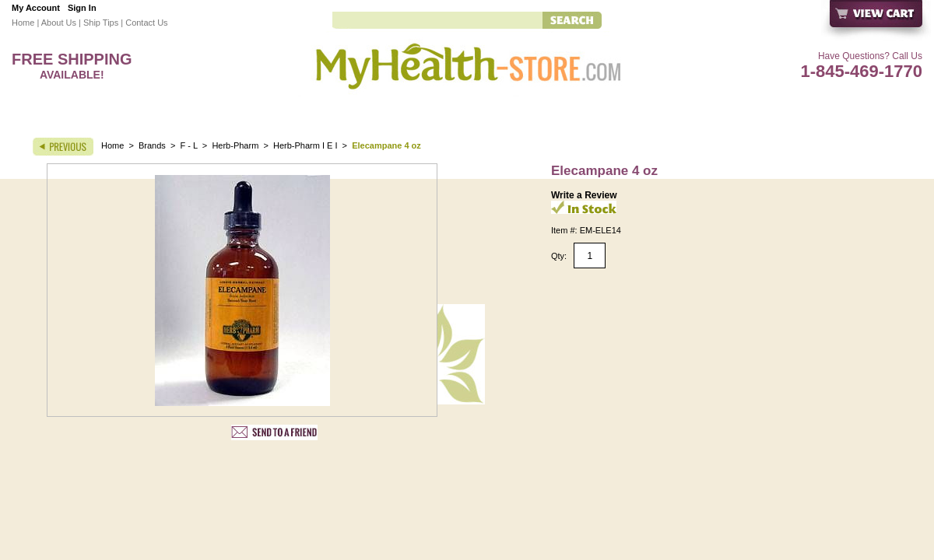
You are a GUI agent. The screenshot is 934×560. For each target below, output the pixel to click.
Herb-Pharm (235, 145)
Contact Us (146, 23)
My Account (36, 8)
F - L (189, 145)
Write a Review (584, 195)
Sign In (82, 8)
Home (23, 23)
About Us (59, 23)
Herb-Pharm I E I (305, 145)
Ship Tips (101, 23)
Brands (152, 145)
